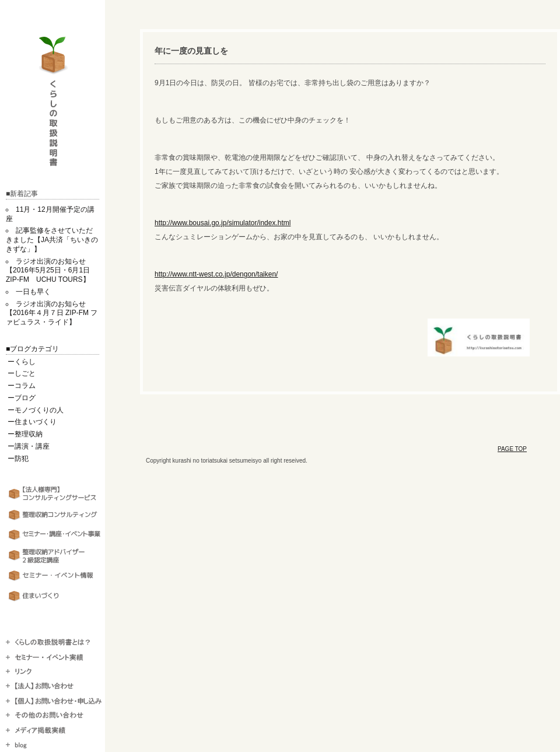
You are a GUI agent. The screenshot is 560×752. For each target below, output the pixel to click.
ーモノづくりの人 (36, 410)
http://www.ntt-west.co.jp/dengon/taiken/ (216, 274)
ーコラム (22, 386)
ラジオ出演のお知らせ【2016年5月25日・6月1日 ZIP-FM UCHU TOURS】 (51, 271)
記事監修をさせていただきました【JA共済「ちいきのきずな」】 (52, 240)
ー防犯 (18, 459)
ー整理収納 (25, 434)
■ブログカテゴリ (32, 349)
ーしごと (22, 373)
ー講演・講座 (29, 446)
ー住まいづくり (32, 422)
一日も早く (33, 292)
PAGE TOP (512, 449)
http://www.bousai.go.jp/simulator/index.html (223, 223)
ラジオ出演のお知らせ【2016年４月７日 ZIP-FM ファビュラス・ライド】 (52, 313)
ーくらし (22, 362)
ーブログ (22, 398)
